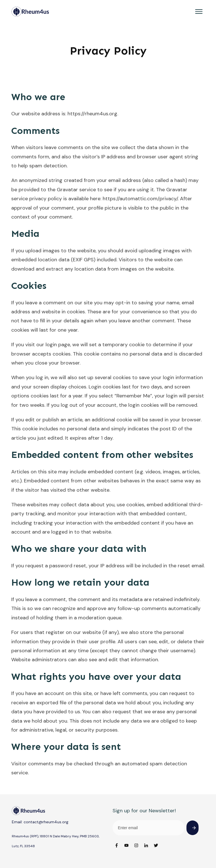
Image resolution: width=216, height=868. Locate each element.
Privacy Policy (108, 51)
